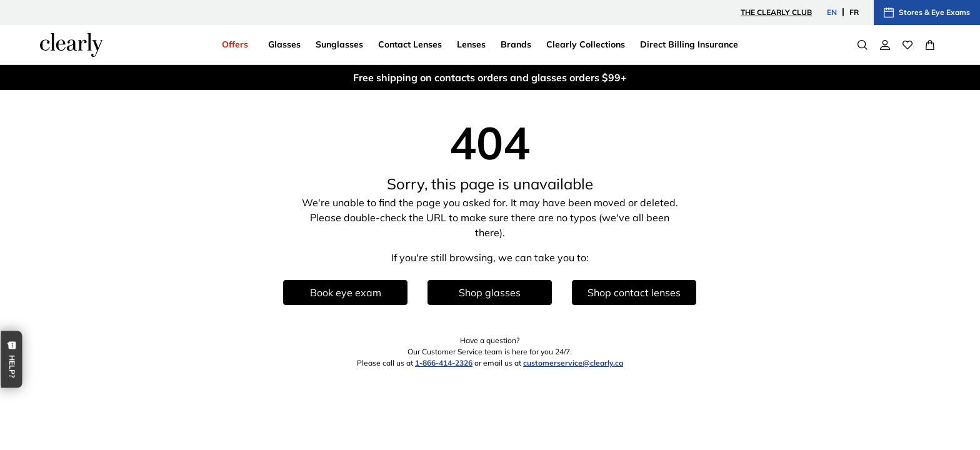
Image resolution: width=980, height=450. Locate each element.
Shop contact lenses (634, 292)
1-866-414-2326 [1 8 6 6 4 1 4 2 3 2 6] (444, 363)
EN (832, 12)
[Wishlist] (907, 45)
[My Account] (885, 45)
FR (854, 12)
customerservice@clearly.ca (573, 363)
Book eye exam (346, 292)
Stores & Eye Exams (927, 12)
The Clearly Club (776, 12)
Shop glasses (490, 292)
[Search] (862, 45)
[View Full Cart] (930, 45)
